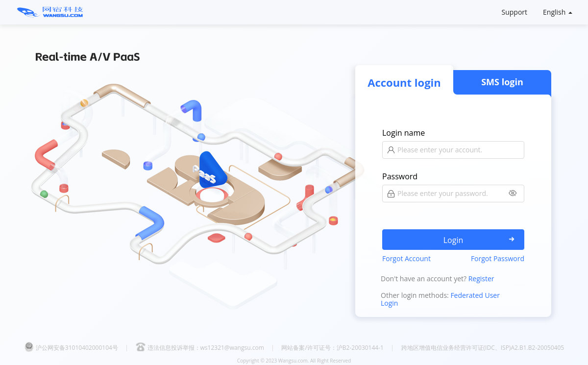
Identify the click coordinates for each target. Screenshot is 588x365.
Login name (404, 133)
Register (481, 279)
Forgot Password (498, 258)
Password (400, 176)
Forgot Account (406, 258)
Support (515, 12)
